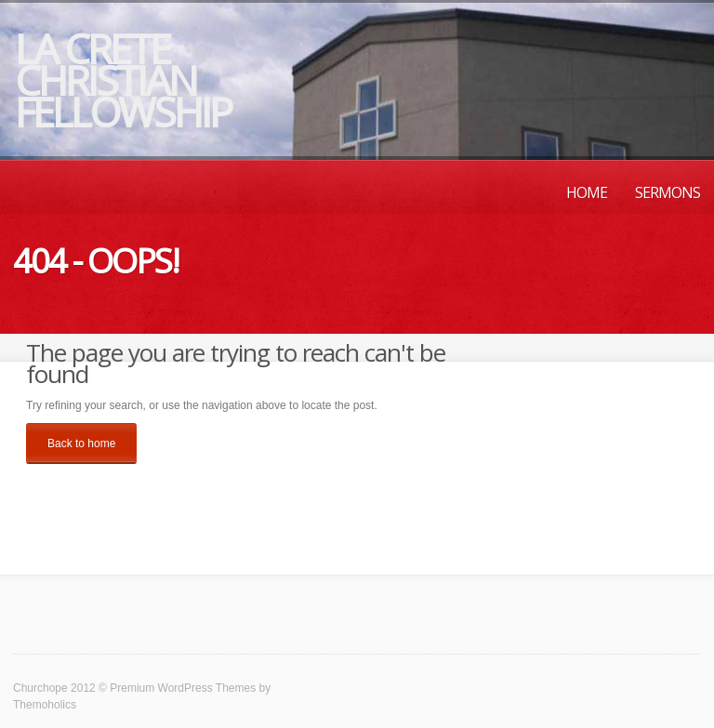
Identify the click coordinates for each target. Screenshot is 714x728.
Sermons (668, 192)
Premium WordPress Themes (183, 688)
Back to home (81, 443)
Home (587, 192)
